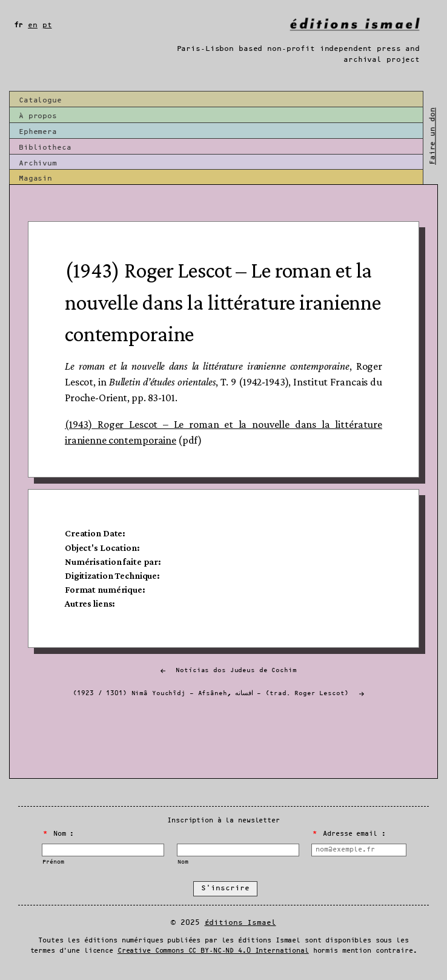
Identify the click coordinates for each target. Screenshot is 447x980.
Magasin (35, 178)
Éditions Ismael (240, 923)
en (33, 25)
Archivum (38, 163)
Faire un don (432, 136)
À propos (38, 116)
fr (19, 25)
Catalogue (40, 100)
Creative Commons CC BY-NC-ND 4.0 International (213, 951)
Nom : (59, 834)
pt (47, 25)
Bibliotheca (45, 148)
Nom (183, 862)
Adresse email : (349, 834)
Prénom (53, 862)
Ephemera (38, 132)
